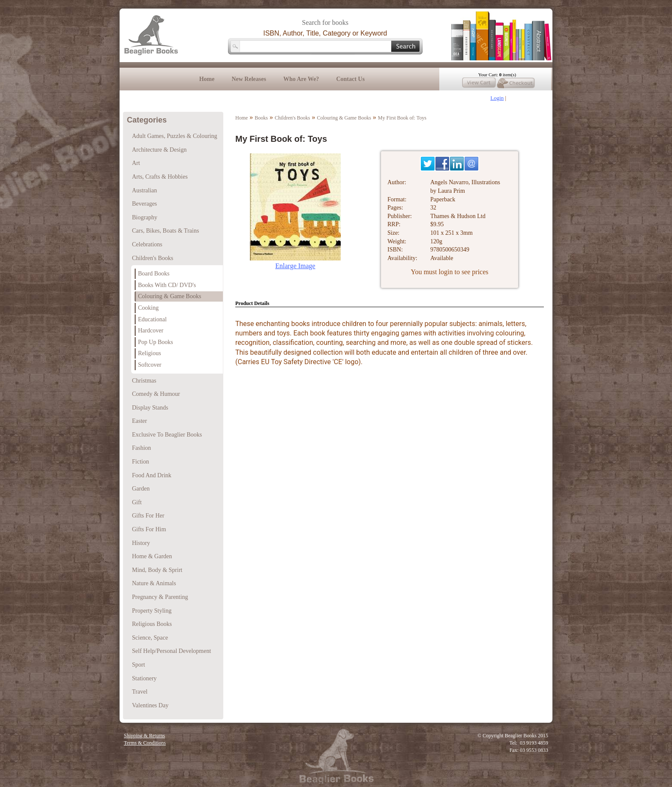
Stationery (144, 678)
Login (497, 98)
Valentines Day (150, 705)
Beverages (144, 204)
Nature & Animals (154, 583)
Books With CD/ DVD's (167, 285)
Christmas (144, 381)
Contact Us (350, 79)
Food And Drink (152, 475)
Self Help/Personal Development (171, 651)
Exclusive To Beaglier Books (167, 435)
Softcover (150, 365)
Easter (139, 421)
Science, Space (150, 638)
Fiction (141, 462)
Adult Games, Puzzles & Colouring (175, 136)
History (141, 543)
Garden (141, 489)
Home (207, 79)
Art (136, 163)
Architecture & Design (159, 150)
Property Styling (152, 611)
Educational (152, 319)
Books (261, 118)
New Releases (249, 79)
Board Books (154, 274)
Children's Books (292, 118)
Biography (145, 217)
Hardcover (151, 331)
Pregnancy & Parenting (160, 597)
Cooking (148, 308)
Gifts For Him (149, 529)
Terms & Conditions (145, 743)
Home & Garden (152, 556)
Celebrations (147, 244)
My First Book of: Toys (402, 118)
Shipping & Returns (144, 736)
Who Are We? (301, 79)
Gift (137, 502)
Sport (138, 665)
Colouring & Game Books (344, 118)
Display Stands (150, 408)
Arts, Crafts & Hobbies (160, 177)
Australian (144, 190)
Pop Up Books (156, 342)
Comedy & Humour (156, 394)
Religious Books (152, 624)
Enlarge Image (295, 266)
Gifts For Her (148, 516)
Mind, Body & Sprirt (157, 570)
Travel (140, 692)
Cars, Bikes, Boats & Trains (165, 231)
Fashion (141, 448)
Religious (150, 353)
